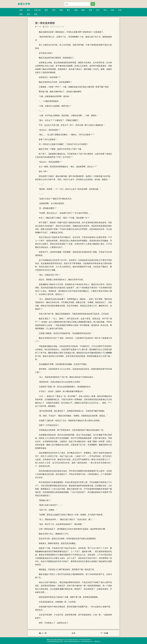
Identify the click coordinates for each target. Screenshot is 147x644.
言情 (54, 10)
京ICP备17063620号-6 (85, 640)
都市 (46, 10)
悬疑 (36, 14)
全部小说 (37, 10)
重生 (68, 10)
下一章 (104, 633)
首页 (21, 10)
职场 (21, 14)
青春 (90, 10)
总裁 (76, 10)
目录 (73, 633)
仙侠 (112, 10)
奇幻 (105, 10)
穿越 (61, 10)
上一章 (43, 633)
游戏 (28, 14)
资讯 (28, 10)
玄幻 (98, 10)
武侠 (120, 10)
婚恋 (83, 10)
